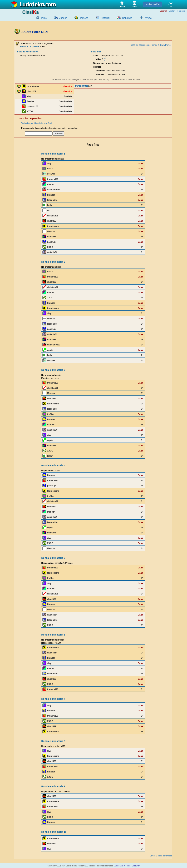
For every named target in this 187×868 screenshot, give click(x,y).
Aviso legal (119, 866)
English (172, 11)
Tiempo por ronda (102, 63)
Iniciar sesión (152, 4)
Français (181, 11)
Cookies (127, 866)
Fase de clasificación (28, 52)
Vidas (98, 59)
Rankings (127, 18)
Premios (97, 67)
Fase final (96, 52)
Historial (105, 18)
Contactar (136, 866)
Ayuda (148, 18)
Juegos (63, 18)
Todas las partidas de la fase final (36, 123)
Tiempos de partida (29, 47)
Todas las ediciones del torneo (150, 45)
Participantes (82, 86)
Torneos (84, 18)
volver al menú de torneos (161, 856)
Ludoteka (32, 5)
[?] (105, 59)
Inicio (44, 18)
